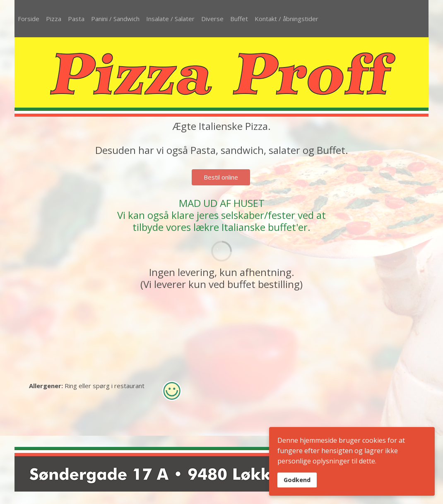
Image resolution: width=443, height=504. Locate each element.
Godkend (297, 480)
